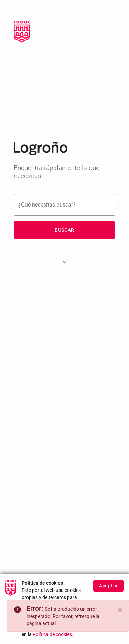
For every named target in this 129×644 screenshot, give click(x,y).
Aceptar (109, 586)
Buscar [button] (64, 230)
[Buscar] (64, 205)
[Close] (120, 610)
